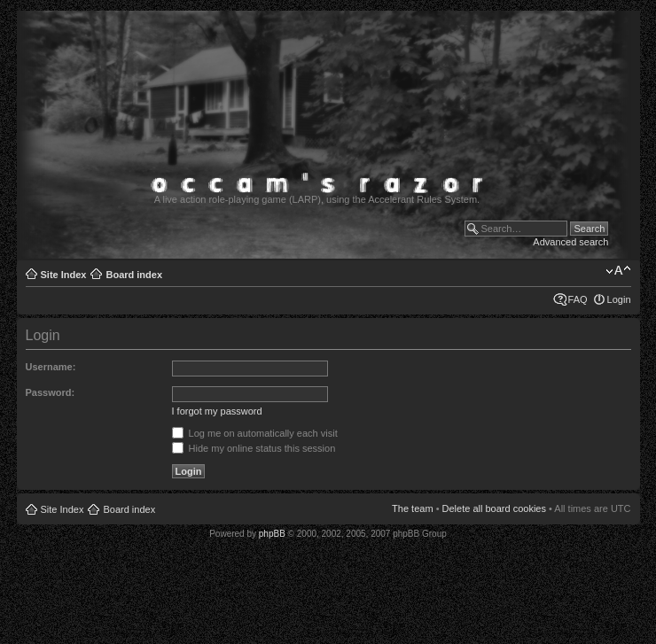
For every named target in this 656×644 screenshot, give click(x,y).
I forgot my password (217, 411)
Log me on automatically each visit (255, 433)
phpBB (272, 534)
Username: (51, 367)
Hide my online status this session (254, 448)
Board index (134, 275)
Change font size (618, 271)
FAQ (578, 299)
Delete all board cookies (494, 508)
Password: (51, 392)
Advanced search (570, 242)
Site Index (64, 275)
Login (619, 299)
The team (412, 508)
